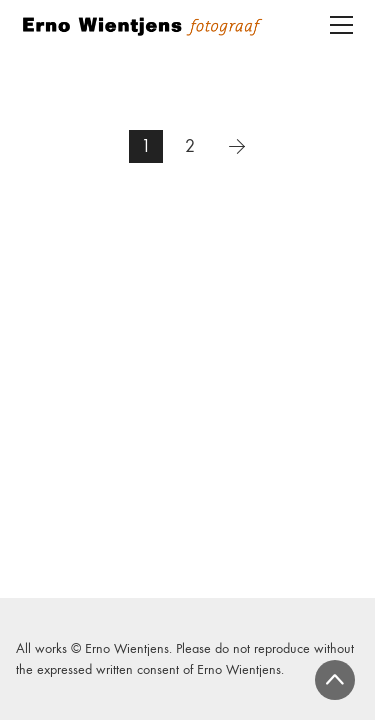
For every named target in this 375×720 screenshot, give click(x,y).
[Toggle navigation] (341, 25)
